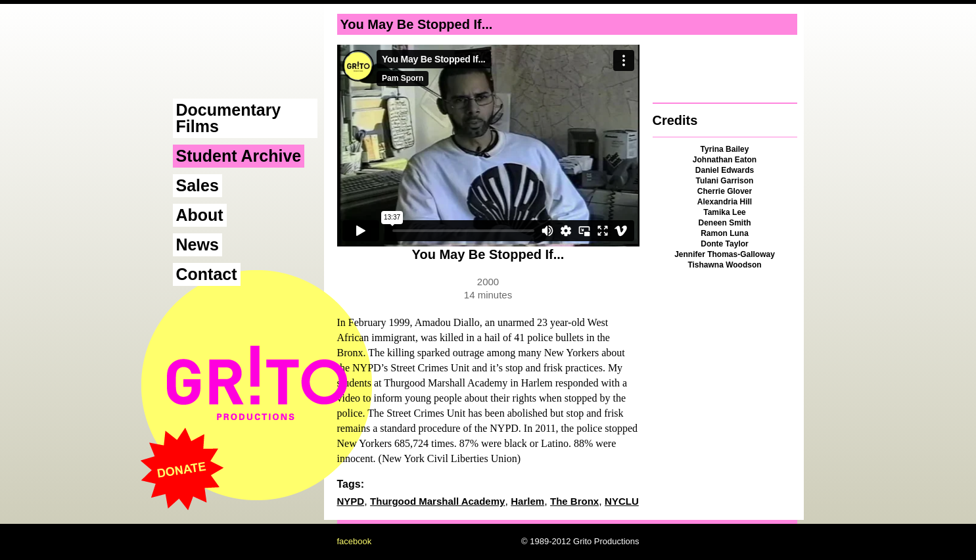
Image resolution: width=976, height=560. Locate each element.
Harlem (527, 501)
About (200, 215)
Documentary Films (229, 118)
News (198, 245)
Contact (207, 274)
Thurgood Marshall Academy (437, 501)
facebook (355, 541)
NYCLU (622, 501)
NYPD (351, 501)
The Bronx (574, 501)
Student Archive (239, 156)
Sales (198, 185)
